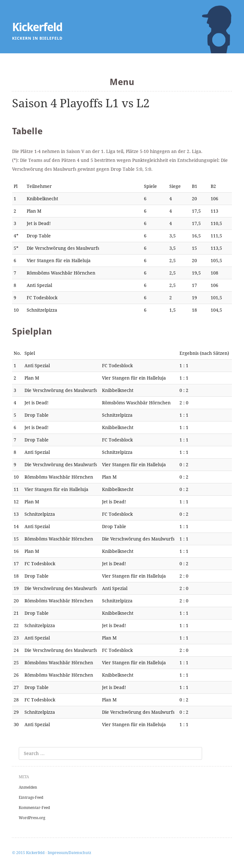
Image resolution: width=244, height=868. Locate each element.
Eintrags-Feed (31, 798)
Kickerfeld (37, 27)
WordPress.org (32, 818)
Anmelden (28, 787)
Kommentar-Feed (34, 808)
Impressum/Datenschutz (69, 853)
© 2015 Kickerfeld (28, 853)
